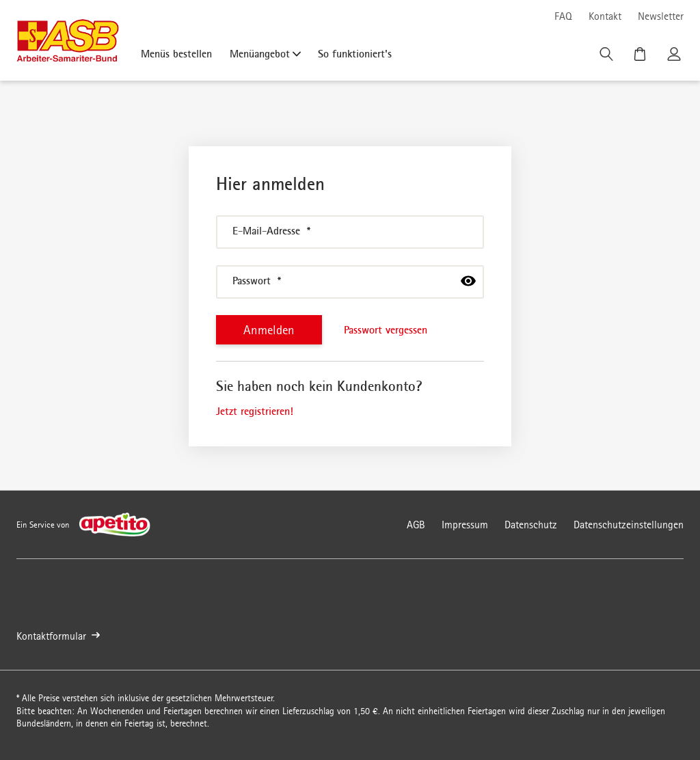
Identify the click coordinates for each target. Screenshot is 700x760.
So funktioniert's (355, 53)
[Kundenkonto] (675, 57)
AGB (416, 525)
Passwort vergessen (386, 329)
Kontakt (605, 16)
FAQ (563, 16)
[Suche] (608, 57)
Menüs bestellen (176, 53)
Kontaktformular (58, 636)
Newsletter (661, 16)
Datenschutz (531, 525)
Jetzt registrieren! (255, 411)
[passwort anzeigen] (468, 281)
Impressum (465, 525)
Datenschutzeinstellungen (629, 525)
